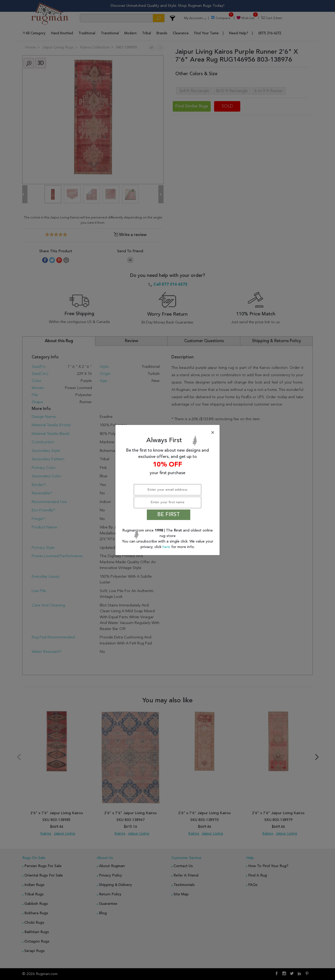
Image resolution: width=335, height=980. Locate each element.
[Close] (169, 433)
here (167, 547)
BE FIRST (169, 515)
